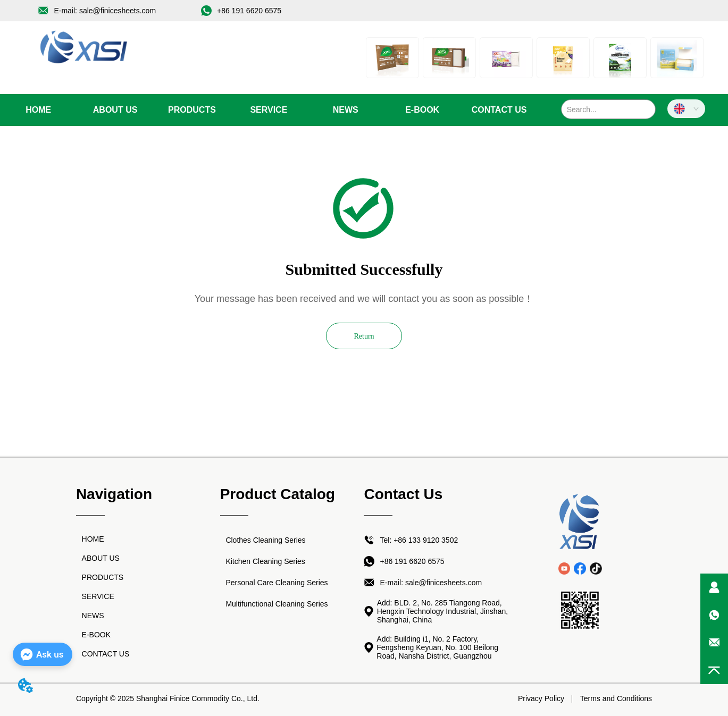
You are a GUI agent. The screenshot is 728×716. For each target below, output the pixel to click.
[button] (192, 110)
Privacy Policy (541, 698)
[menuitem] (192, 110)
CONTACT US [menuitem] (499, 110)
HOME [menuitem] (38, 110)
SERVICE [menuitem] (269, 110)
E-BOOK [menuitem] (422, 110)
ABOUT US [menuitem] (115, 110)
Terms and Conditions (616, 698)
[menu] (269, 110)
